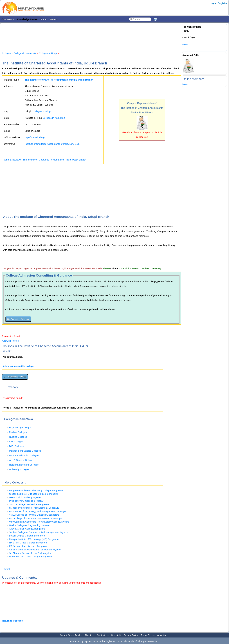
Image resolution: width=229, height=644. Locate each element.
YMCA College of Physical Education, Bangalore (34, 515)
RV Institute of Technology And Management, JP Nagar (38, 511)
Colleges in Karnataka (25, 53)
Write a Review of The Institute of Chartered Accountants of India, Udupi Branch (45, 160)
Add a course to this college (18, 366)
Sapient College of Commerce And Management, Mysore (39, 532)
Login (213, 3)
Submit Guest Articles (71, 635)
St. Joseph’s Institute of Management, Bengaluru (34, 508)
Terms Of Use (148, 635)
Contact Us (103, 635)
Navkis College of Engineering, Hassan (29, 525)
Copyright (116, 635)
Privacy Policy (131, 635)
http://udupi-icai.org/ (35, 137)
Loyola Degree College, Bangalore (27, 536)
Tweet (7, 569)
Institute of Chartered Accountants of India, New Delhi (52, 144)
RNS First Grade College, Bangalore (28, 543)
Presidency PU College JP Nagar (26, 501)
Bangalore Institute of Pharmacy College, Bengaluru (36, 490)
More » (54, 19)
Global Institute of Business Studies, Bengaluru (33, 494)
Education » (8, 19)
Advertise (162, 635)
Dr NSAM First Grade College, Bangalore (30, 557)
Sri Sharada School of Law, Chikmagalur (30, 553)
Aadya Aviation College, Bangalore (27, 529)
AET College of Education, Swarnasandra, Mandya (35, 518)
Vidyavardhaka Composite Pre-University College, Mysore (39, 522)
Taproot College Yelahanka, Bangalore (29, 504)
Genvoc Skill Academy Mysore (25, 497)
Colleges (7, 53)
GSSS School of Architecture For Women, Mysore (35, 550)
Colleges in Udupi (48, 53)
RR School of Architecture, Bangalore (28, 546)
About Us (90, 635)
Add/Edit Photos (10, 341)
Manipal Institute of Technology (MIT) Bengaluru (34, 539)
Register (222, 3)
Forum (44, 19)
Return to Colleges (12, 621)
